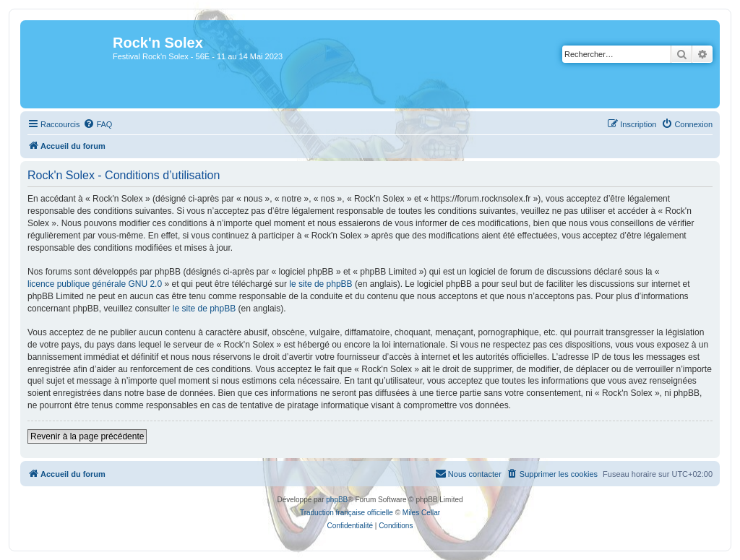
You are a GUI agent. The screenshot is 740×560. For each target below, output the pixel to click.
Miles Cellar (421, 513)
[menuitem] (98, 124)
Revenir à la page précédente (87, 436)
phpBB (337, 500)
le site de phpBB (320, 284)
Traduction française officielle (347, 513)
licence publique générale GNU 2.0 (95, 284)
